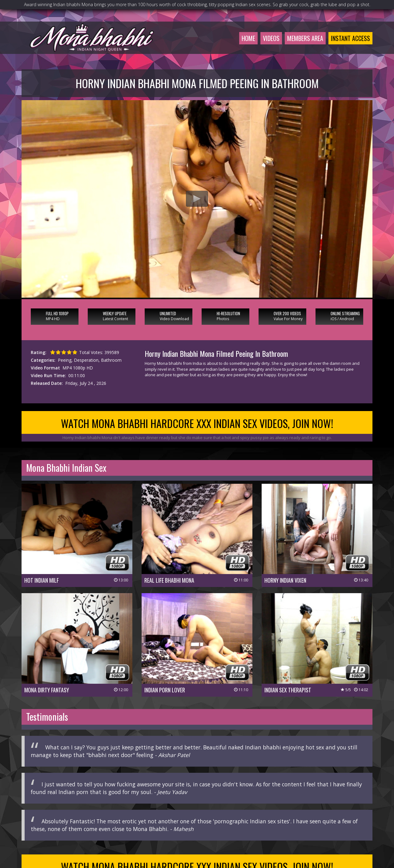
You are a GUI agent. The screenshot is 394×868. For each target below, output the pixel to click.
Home (248, 38)
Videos (271, 38)
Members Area (305, 38)
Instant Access (350, 38)
